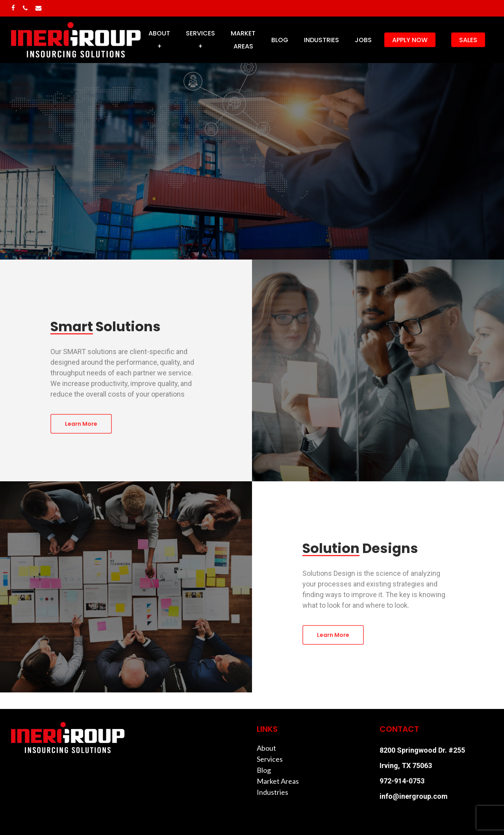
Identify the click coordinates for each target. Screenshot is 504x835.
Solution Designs (307, 176)
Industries (272, 792)
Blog (264, 770)
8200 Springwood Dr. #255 (422, 750)
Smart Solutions (197, 176)
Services (270, 759)
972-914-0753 (402, 781)
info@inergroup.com (414, 796)
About (266, 748)
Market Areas (278, 781)
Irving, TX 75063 (406, 765)
